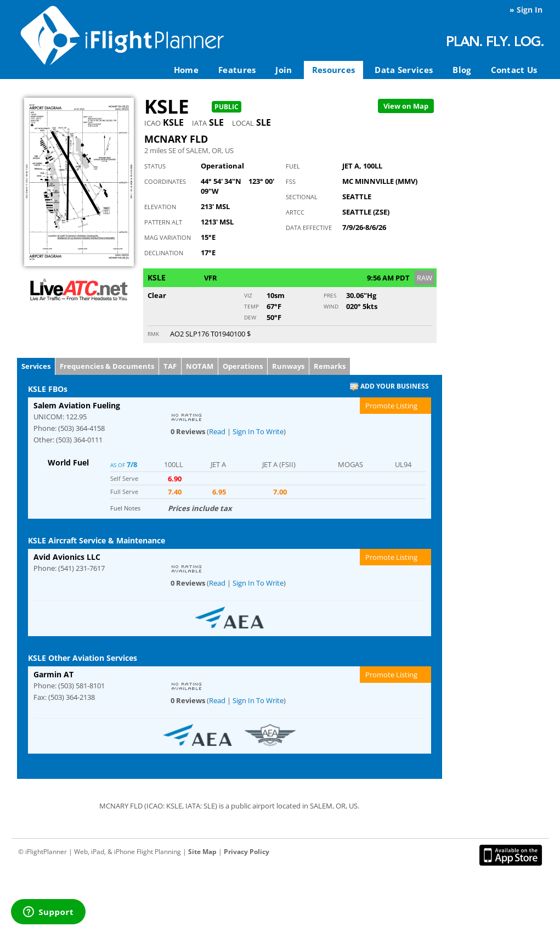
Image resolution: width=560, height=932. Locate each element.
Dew (250, 317)
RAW (425, 278)
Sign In (530, 10)
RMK (153, 334)
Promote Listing (391, 406)
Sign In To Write (258, 431)
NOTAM (200, 366)
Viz (248, 295)
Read (217, 431)
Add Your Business (389, 387)
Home (186, 70)
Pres (330, 295)
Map (406, 106)
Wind (331, 306)
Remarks (330, 366)
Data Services (404, 70)
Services (36, 366)
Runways (288, 366)
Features (237, 70)
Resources (334, 70)
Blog (462, 70)
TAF (170, 366)
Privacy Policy (247, 852)
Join (284, 70)
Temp (251, 306)
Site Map (202, 852)
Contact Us (514, 70)
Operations (243, 366)
